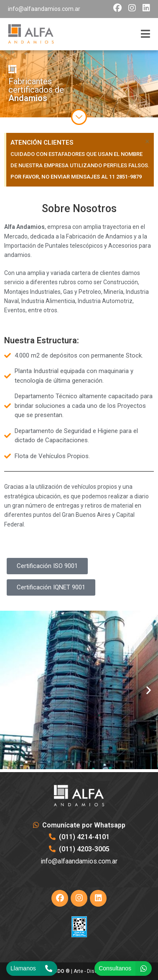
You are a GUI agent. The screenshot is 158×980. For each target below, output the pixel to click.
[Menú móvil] (145, 34)
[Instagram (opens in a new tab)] (132, 8)
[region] (79, 84)
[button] (9, 690)
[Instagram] (79, 898)
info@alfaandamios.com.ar (44, 9)
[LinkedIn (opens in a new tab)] (145, 8)
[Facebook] (60, 898)
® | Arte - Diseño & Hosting (79, 971)
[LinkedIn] (98, 898)
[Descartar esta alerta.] (147, 141)
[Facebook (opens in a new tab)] (117, 8)
